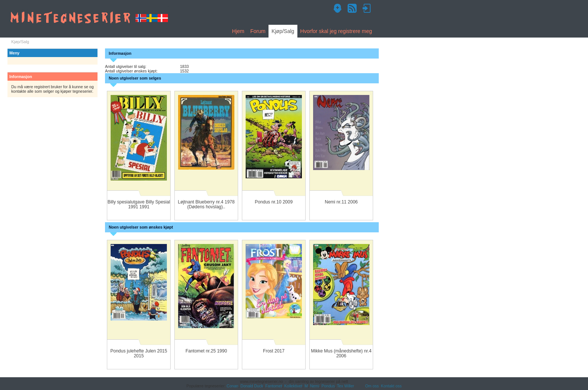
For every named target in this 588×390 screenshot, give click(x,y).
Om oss (372, 386)
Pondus (328, 386)
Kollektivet (293, 386)
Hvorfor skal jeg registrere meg (336, 31)
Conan (232, 386)
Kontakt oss (391, 386)
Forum (258, 31)
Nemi (315, 386)
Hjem (238, 31)
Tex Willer (346, 386)
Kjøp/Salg (283, 31)
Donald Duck (252, 386)
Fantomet (274, 386)
